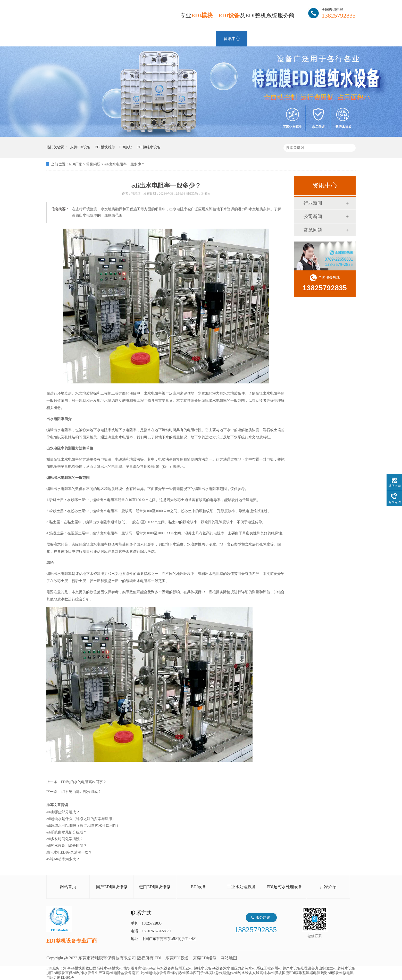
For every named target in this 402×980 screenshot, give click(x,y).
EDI (108, 16)
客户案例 (263, 39)
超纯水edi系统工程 (256, 968)
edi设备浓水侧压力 (226, 968)
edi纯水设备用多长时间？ (67, 846)
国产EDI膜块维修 (112, 887)
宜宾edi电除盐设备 (117, 973)
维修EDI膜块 (127, 39)
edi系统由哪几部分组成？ (81, 792)
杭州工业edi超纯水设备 (193, 968)
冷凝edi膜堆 (183, 973)
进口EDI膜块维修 (155, 887)
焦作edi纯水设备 (239, 973)
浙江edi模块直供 (59, 973)
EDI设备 (199, 887)
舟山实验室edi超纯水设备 (335, 968)
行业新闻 (313, 203)
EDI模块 (93, 39)
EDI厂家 (76, 164)
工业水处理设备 (241, 887)
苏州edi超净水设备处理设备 (293, 968)
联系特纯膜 (332, 39)
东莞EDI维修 (205, 958)
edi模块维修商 (130, 968)
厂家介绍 (328, 887)
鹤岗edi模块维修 (333, 973)
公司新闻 (313, 216)
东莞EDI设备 (177, 958)
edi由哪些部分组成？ (63, 812)
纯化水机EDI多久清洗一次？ (69, 852)
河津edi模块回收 (76, 968)
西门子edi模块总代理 (210, 973)
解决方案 (200, 39)
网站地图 (229, 958)
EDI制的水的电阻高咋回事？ (84, 782)
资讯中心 (232, 39)
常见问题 (93, 164)
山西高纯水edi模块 (104, 968)
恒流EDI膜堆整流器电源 (301, 973)
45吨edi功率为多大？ (63, 859)
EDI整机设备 (165, 39)
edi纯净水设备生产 (87, 973)
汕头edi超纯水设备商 (158, 968)
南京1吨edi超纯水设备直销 (153, 973)
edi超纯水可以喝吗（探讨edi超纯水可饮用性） (83, 826)
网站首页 (62, 39)
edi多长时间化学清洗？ (65, 839)
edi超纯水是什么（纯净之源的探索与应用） (81, 819)
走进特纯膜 (297, 39)
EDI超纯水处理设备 (284, 887)
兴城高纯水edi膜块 (267, 973)
